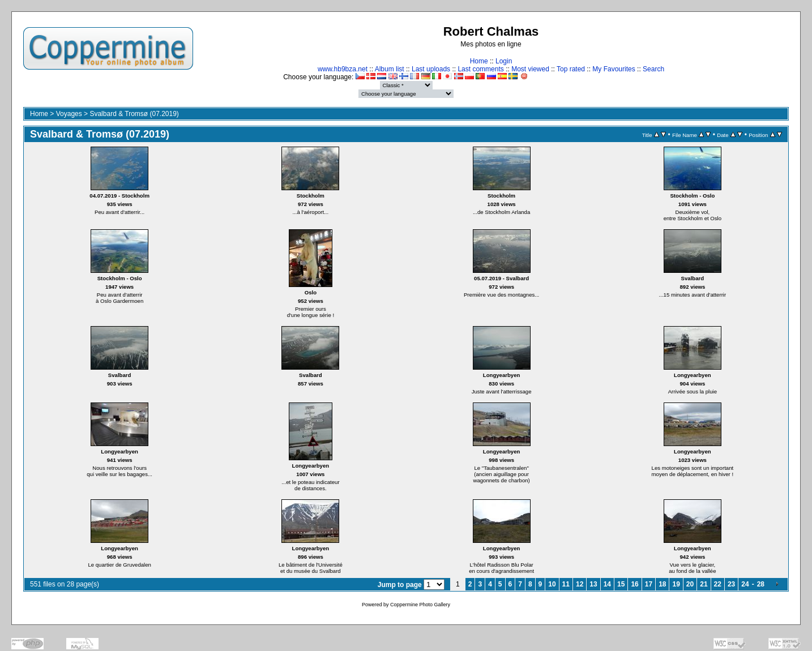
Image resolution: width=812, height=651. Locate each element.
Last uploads (431, 69)
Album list (390, 69)
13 (593, 584)
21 (704, 584)
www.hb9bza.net (343, 69)
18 (662, 584)
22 (718, 584)
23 (731, 584)
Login (504, 61)
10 (552, 584)
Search (653, 69)
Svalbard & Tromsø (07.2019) (134, 114)
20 (690, 584)
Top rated (571, 69)
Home (479, 61)
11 (566, 584)
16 (634, 584)
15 (621, 584)
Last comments (480, 69)
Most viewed (530, 69)
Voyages (69, 114)
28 (761, 584)
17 (649, 584)
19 (676, 584)
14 (607, 584)
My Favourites (614, 69)
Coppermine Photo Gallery (420, 605)
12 (580, 584)
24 (745, 584)
